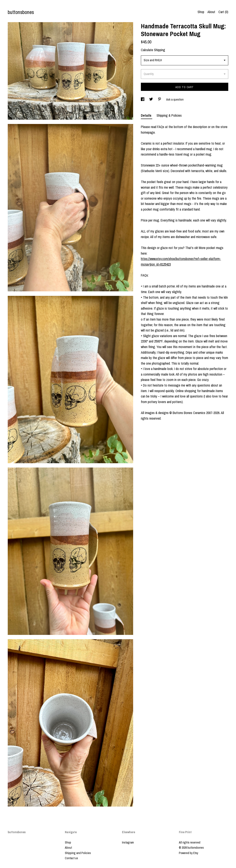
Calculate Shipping (153, 50)
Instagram (128, 842)
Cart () (223, 12)
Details (147, 115)
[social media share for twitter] (151, 99)
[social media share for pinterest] (160, 99)
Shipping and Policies (78, 853)
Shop (201, 12)
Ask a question (175, 99)
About (211, 12)
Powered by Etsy (189, 853)
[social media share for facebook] (143, 99)
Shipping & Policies (169, 115)
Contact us (71, 858)
